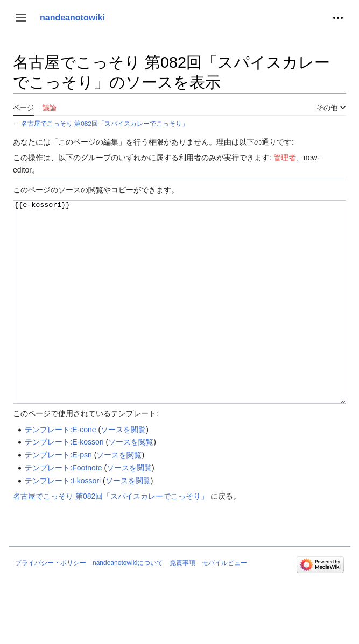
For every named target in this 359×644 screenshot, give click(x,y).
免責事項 (182, 603)
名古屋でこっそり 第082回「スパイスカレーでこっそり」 (105, 123)
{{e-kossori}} (179, 322)
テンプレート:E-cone (60, 470)
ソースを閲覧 (123, 470)
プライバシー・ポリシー (51, 603)
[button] (21, 18)
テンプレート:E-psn (58, 495)
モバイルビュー (224, 603)
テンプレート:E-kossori (64, 482)
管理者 (285, 158)
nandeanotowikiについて (128, 603)
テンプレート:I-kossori (63, 521)
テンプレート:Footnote (63, 508)
